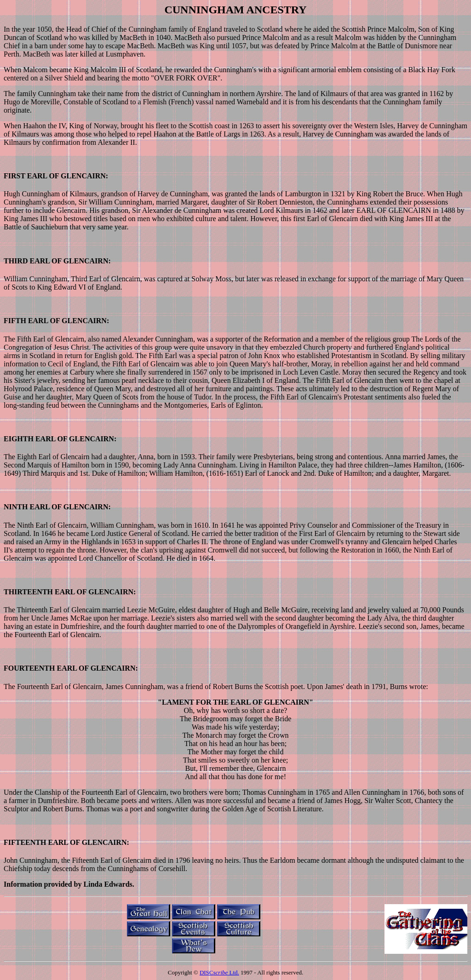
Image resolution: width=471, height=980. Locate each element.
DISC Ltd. (219, 972)
